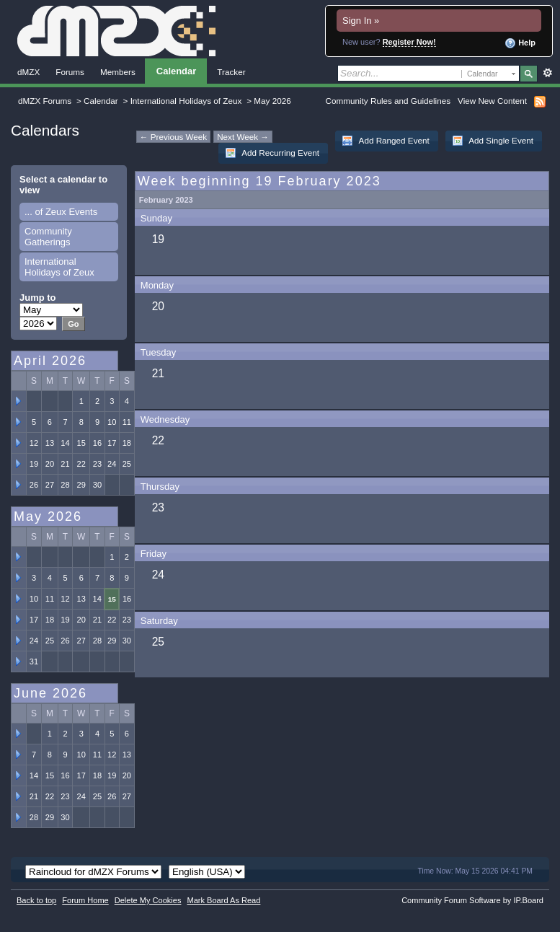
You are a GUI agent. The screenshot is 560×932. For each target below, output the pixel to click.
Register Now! (409, 42)
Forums (70, 72)
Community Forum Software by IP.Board (472, 900)
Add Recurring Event (272, 153)
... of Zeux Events (61, 212)
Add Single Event (493, 141)
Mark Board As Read (223, 900)
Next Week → (243, 137)
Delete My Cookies (148, 900)
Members (118, 72)
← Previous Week (173, 137)
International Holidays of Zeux (186, 101)
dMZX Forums (45, 101)
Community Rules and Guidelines (388, 101)
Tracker (231, 72)
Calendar (176, 71)
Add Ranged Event (386, 141)
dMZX (28, 72)
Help (520, 43)
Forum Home (85, 900)
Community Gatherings (48, 237)
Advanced (547, 73)
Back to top (36, 900)
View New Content (492, 101)
